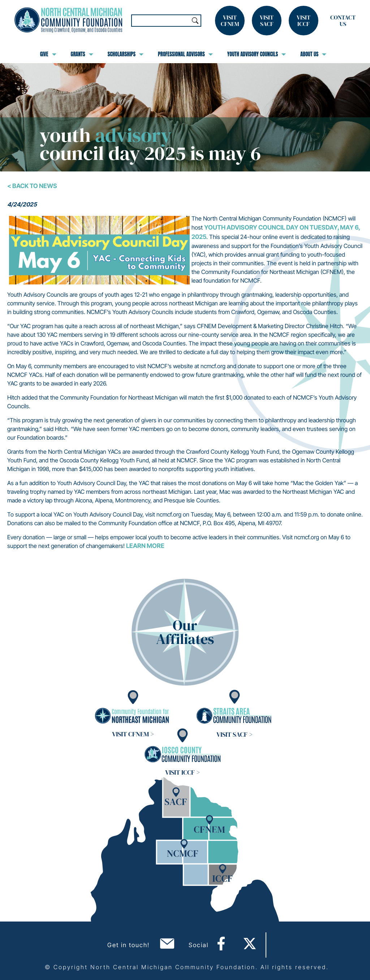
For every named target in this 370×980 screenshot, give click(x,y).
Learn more (145, 546)
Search (195, 21)
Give (48, 54)
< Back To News (32, 186)
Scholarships (126, 54)
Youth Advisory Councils (257, 54)
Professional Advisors (185, 54)
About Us (313, 54)
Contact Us (343, 21)
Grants (82, 54)
